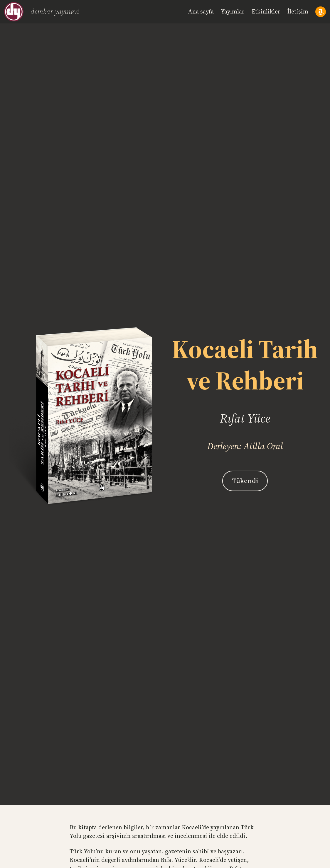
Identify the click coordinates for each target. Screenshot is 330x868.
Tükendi (245, 481)
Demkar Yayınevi (55, 12)
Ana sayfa (201, 12)
